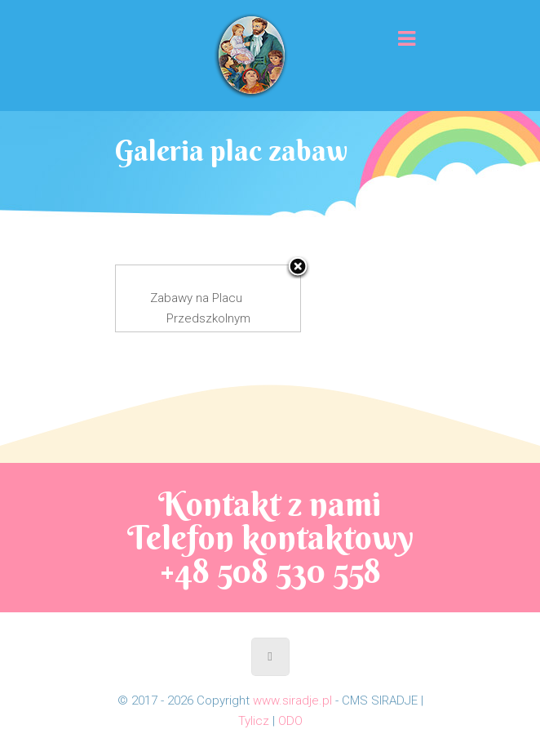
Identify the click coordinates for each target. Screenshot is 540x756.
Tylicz (254, 721)
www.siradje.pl (292, 700)
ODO (290, 721)
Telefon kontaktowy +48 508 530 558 (270, 554)
